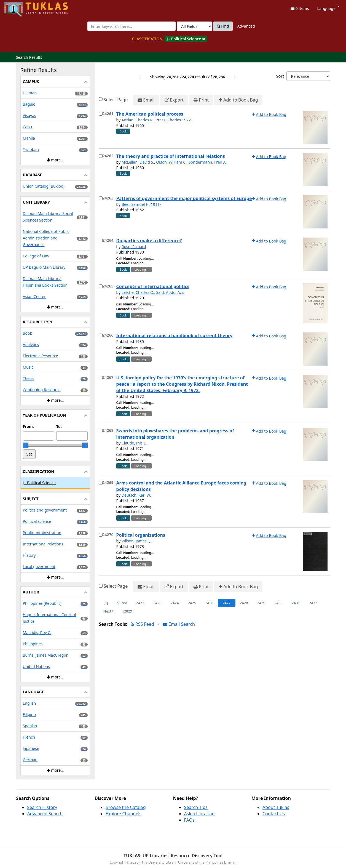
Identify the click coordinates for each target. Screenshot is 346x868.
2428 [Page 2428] (244, 603)
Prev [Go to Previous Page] (122, 603)
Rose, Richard (134, 247)
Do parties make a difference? (149, 241)
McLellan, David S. (138, 162)
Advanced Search (45, 814)
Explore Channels (124, 814)
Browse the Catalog (126, 807)
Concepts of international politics (153, 286)
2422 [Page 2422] (140, 603)
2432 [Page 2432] (313, 603)
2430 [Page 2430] (278, 603)
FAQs (189, 820)
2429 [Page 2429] (261, 603)
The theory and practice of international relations (171, 156)
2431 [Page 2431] (296, 603)
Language (328, 8)
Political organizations (141, 535)
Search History (42, 807)
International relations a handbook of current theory (175, 336)
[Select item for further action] (101, 114)
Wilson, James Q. (137, 541)
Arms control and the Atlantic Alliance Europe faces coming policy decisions (181, 486)
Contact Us (274, 814)
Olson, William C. (171, 162)
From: (28, 426)
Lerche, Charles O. (138, 292)
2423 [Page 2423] (157, 603)
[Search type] (194, 26)
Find (223, 26)
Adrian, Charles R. (138, 120)
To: (59, 426)
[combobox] (132, 26)
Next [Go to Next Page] (109, 611)
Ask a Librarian (199, 814)
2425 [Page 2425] (192, 603)
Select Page (116, 100)
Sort (280, 76)
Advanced (246, 26)
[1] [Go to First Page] (106, 603)
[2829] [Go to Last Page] (128, 611)
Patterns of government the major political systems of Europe (184, 198)
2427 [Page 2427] (227, 603)
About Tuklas (276, 807)
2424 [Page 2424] (175, 603)
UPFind (18, 7)
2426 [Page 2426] (209, 603)
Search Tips (196, 807)
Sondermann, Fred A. (208, 162)
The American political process (150, 114)
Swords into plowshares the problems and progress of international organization (175, 434)
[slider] (26, 445)
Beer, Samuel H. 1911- (141, 204)
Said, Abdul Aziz (171, 292)
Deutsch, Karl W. (136, 495)
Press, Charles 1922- (174, 120)
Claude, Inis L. (134, 443)
